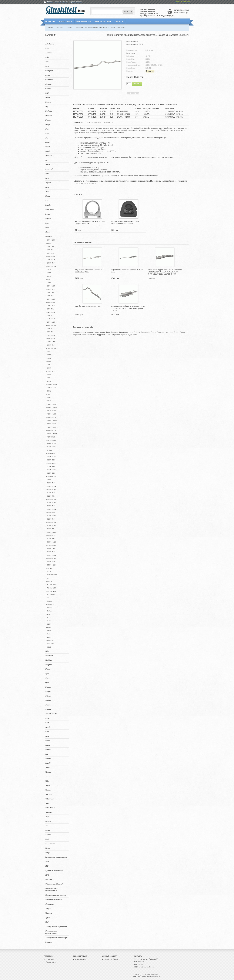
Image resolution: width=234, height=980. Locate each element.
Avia (47, 57)
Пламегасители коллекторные (52, 890)
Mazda (48, 232)
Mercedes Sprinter (133, 41)
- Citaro (49, 480)
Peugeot (48, 687)
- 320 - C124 (50, 371)
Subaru (48, 759)
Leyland (48, 218)
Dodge (48, 124)
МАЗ (47, 875)
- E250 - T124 (51, 506)
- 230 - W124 (50, 302)
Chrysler (49, 84)
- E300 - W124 (51, 542)
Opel (47, 682)
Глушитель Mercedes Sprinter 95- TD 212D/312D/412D (91, 271)
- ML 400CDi (51, 594)
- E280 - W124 (51, 522)
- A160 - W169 (51, 417)
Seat (47, 732)
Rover (48, 718)
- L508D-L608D (51, 575)
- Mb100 (49, 581)
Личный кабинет (61, 2)
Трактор (49, 913)
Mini (47, 651)
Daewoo (48, 102)
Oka (47, 678)
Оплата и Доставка (103, 21)
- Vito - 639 (50, 644)
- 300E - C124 (51, 342)
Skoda (48, 741)
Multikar (49, 660)
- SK (48, 598)
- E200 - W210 (51, 489)
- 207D (48, 269)
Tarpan (48, 772)
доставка (133, 335)
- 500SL (49, 391)
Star (47, 754)
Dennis (48, 120)
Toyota (48, 785)
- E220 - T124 (51, 493)
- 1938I (49, 243)
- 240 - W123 (50, 312)
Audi (47, 48)
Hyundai (49, 156)
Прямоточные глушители (56, 895)
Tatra (47, 781)
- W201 (49, 647)
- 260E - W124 (51, 325)
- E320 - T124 (51, 552)
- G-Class (49, 568)
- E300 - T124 (51, 535)
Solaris (48, 750)
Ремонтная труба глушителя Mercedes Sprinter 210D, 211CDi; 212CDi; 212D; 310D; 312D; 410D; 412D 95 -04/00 (165, 272)
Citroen (48, 89)
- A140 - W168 (51, 404)
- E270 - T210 (51, 512)
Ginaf (48, 147)
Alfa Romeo (50, 44)
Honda (48, 151)
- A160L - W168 (51, 420)
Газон (48, 848)
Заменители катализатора (56, 857)
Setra (47, 736)
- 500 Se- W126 (51, 388)
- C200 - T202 (51, 460)
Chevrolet (49, 80)
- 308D (48, 358)
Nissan (48, 669)
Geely (47, 142)
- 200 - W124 (50, 260)
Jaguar (48, 183)
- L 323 (49, 571)
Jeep (47, 187)
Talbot (48, 768)
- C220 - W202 (51, 470)
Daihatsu (49, 111)
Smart (48, 745)
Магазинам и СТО (83, 21)
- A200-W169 (51, 437)
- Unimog (49, 611)
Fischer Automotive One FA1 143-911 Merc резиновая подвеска (126, 223)
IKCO (48, 165)
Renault (48, 709)
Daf (47, 107)
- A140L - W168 (51, 407)
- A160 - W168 (51, 414)
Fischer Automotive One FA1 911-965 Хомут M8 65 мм (90, 223)
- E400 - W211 (51, 562)
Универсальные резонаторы (56, 938)
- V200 (48, 624)
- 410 (48, 378)
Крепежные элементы (54, 870)
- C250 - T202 (51, 473)
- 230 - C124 (50, 292)
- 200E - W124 (51, 266)
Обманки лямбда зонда (54, 884)
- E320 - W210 (51, 558)
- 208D (48, 273)
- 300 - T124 (50, 332)
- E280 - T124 (51, 519)
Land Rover (50, 209)
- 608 (48, 394)
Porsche (48, 705)
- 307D (48, 355)
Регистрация (185, 2)
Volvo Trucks (50, 808)
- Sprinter (49, 601)
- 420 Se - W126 (51, 384)
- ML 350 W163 (51, 591)
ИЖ (47, 866)
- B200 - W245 (51, 447)
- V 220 (49, 617)
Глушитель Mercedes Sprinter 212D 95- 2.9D (128, 271)
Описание (79, 123)
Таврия (48, 909)
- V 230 (49, 621)
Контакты (119, 21)
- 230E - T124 (51, 306)
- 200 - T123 (50, 250)
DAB (47, 93)
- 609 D (49, 397)
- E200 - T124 (51, 483)
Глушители (50, 21)
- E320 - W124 (51, 555)
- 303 (48, 352)
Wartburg (49, 812)
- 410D (48, 381)
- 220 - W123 (50, 286)
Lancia (48, 205)
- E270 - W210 (51, 516)
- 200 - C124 (50, 246)
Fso (47, 138)
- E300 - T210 (51, 539)
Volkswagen (50, 799)
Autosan (48, 53)
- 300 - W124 (50, 338)
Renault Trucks (51, 714)
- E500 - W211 (51, 565)
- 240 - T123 (50, 309)
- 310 (48, 365)
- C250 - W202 (51, 476)
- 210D (48, 283)
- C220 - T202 (51, 466)
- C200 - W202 (51, 463)
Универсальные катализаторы (51, 932)
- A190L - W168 (51, 434)
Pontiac (48, 700)
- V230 (48, 627)
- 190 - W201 (50, 240)
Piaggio (48, 691)
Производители (65, 21)
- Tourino (49, 608)
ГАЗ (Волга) (50, 844)
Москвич (49, 879)
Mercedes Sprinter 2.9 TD (135, 44)
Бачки (48, 830)
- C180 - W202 (51, 457)
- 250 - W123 (50, 319)
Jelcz (47, 192)
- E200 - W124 (51, 486)
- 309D (48, 361)
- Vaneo (49, 631)
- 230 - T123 (50, 296)
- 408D (48, 375)
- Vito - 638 (50, 640)
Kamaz (48, 196)
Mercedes (49, 236)
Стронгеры (50, 904)
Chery (48, 75)
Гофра (48, 853)
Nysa (47, 674)
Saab (47, 723)
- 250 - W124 (50, 322)
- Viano (49, 637)
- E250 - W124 (51, 509)
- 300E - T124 (51, 345)
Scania (48, 727)
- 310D (48, 368)
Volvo (47, 803)
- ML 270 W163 (51, 585)
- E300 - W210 (51, 545)
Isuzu (47, 174)
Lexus (48, 214)
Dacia (48, 98)
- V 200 (49, 614)
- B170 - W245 (51, 440)
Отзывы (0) (109, 123)
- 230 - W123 (50, 299)
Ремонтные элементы (54, 900)
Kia (47, 201)
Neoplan (49, 665)
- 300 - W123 (50, 335)
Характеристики (93, 123)
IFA (47, 160)
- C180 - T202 (51, 453)
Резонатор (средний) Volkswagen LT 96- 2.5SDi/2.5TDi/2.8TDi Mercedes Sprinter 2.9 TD (128, 308)
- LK (48, 578)
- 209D (48, 276)
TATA (48, 776)
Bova (47, 66)
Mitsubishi (49, 656)
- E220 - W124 (51, 499)
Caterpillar (49, 71)
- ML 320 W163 (51, 588)
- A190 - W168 (51, 430)
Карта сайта (51, 962)
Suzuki (48, 763)
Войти (177, 2)
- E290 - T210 (51, 529)
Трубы (48, 917)
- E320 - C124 (51, 548)
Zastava (48, 821)
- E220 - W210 (51, 503)
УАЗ (47, 922)
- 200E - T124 (51, 263)
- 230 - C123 (50, 289)
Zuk (47, 826)
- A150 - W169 (51, 411)
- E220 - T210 (51, 496)
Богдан (48, 835)
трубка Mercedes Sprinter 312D (88, 306)
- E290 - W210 (51, 532)
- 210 (48, 279)
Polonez (48, 696)
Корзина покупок (76, 2)
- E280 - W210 (51, 526)
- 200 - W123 (50, 256)
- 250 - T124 (50, 315)
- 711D (48, 401)
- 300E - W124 (51, 348)
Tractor (48, 790)
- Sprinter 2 (50, 604)
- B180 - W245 (51, 443)
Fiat (47, 129)
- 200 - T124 (50, 253)
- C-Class (49, 450)
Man (47, 227)
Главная (50, 2)
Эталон (49, 942)
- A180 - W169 (51, 427)
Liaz (47, 223)
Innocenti (49, 169)
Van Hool (49, 794)
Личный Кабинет (111, 959)
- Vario (48, 634)
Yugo (47, 817)
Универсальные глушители (56, 926)
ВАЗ (47, 839)
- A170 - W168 (51, 424)
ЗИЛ (47, 862)
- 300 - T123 (50, 329)
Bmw (47, 62)
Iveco (47, 178)
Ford (47, 133)
